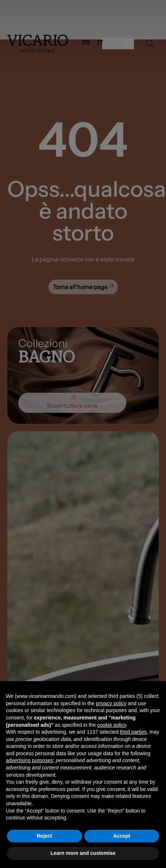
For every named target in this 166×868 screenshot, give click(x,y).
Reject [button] (45, 836)
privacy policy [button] (111, 703)
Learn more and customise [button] (83, 853)
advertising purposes (29, 760)
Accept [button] (122, 836)
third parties (133, 732)
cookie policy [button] (112, 725)
